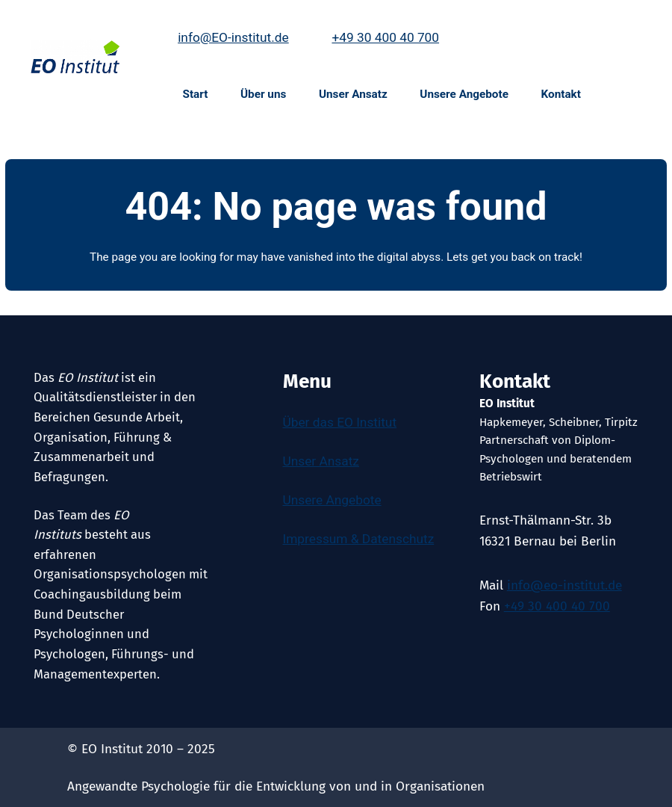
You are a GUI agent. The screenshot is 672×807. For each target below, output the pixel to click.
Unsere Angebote (332, 500)
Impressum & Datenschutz (359, 539)
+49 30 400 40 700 (385, 37)
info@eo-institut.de (564, 585)
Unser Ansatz (321, 461)
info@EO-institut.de (233, 37)
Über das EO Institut (340, 422)
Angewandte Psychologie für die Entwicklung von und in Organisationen (276, 786)
